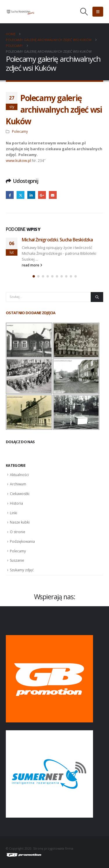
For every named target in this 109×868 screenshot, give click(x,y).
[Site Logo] (20, 12)
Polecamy (20, 131)
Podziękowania (22, 541)
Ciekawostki (20, 494)
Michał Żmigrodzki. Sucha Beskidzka (57, 240)
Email (53, 195)
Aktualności (19, 475)
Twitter (20, 195)
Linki (14, 513)
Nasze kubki (20, 522)
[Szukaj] (97, 297)
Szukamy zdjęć (22, 570)
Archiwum (18, 484)
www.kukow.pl (18, 160)
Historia (16, 503)
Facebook (10, 195)
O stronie (18, 532)
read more (32, 265)
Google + (42, 195)
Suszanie (17, 560)
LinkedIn (31, 195)
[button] (84, 12)
